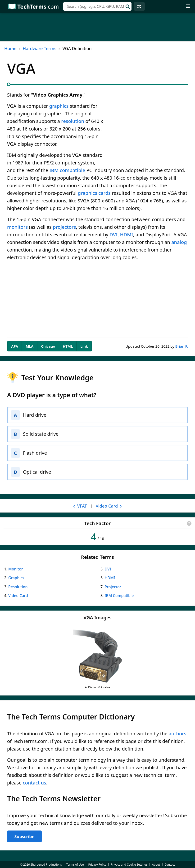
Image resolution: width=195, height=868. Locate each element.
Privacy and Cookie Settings (129, 865)
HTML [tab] (68, 346)
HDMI (127, 235)
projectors (64, 227)
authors (178, 734)
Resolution (18, 587)
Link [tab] (84, 346)
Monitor (16, 569)
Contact (170, 865)
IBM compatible (67, 170)
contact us (34, 783)
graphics (59, 106)
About (156, 865)
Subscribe (24, 836)
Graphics (16, 578)
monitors (17, 227)
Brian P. (182, 346)
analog (179, 242)
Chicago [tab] (48, 346)
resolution (73, 121)
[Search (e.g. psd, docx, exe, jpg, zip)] (97, 6)
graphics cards (94, 193)
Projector (113, 587)
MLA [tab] (29, 346)
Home (10, 48)
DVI (113, 235)
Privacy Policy (97, 865)
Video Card (18, 596)
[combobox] (97, 6)
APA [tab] (15, 346)
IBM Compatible (119, 596)
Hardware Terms (40, 48)
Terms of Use (75, 865)
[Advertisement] (97, 27)
